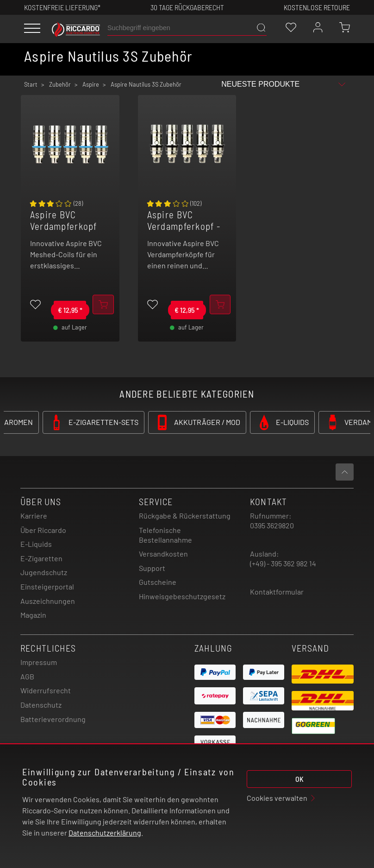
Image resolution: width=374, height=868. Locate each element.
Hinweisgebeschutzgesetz (182, 596)
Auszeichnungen (48, 601)
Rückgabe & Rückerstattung (185, 516)
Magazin (33, 615)
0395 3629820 (272, 525)
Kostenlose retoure (317, 7)
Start (31, 84)
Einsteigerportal (47, 586)
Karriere (34, 516)
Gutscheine (158, 582)
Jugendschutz (44, 572)
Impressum (39, 662)
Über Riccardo (43, 530)
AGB (27, 676)
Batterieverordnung (53, 719)
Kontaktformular (277, 592)
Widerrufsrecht (46, 690)
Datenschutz (41, 705)
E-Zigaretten (41, 558)
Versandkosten (163, 554)
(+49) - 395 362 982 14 (283, 563)
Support (152, 568)
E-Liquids (36, 544)
